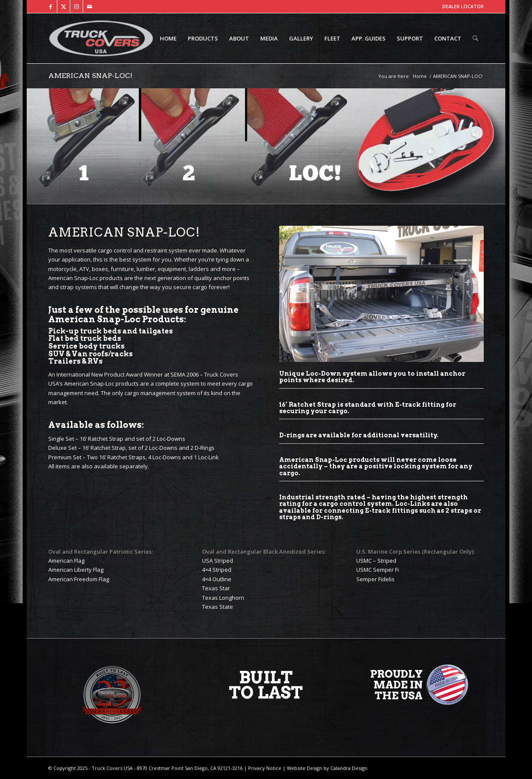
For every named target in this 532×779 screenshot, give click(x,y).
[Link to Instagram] (76, 6)
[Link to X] (64, 6)
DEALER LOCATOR (463, 6)
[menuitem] (168, 38)
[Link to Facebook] (51, 6)
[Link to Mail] (90, 6)
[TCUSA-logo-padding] (101, 38)
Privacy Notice (264, 768)
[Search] (475, 38)
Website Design (304, 768)
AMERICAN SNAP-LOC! (90, 76)
